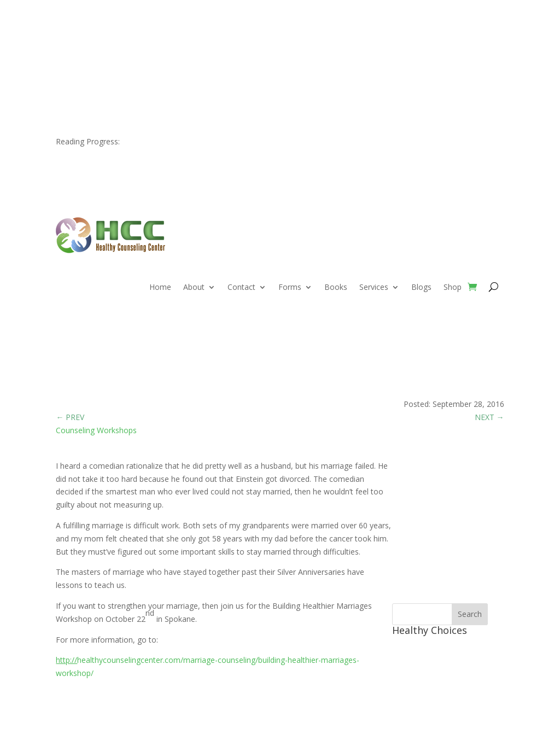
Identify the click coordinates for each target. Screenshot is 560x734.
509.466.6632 (111, 38)
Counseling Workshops (96, 430)
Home (160, 288)
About (194, 288)
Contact (241, 288)
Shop (453, 288)
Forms (290, 288)
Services (374, 288)
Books (336, 288)
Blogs (421, 288)
